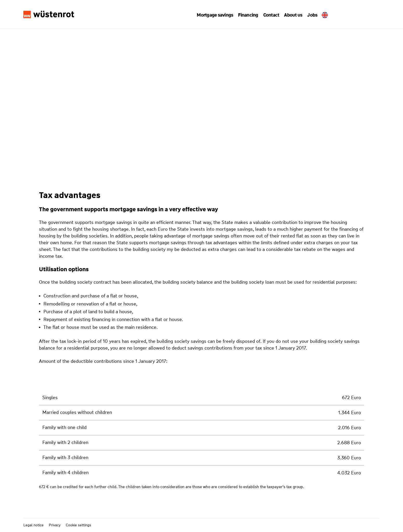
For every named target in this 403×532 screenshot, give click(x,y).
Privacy (55, 525)
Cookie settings (78, 525)
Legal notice (34, 525)
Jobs (310, 15)
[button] (217, 15)
